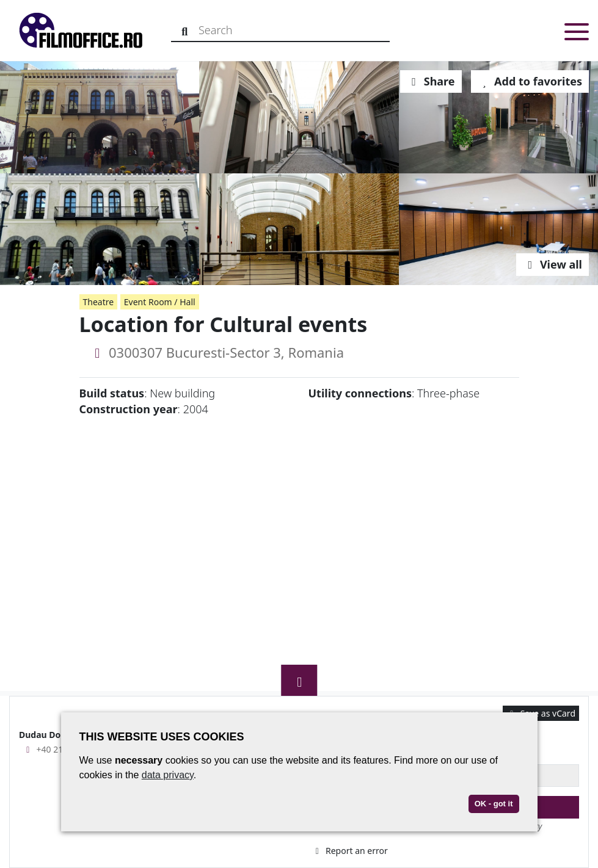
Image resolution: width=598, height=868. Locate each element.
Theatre (99, 302)
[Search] (185, 30)
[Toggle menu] (577, 34)
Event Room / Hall (160, 302)
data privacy (168, 775)
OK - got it (494, 804)
